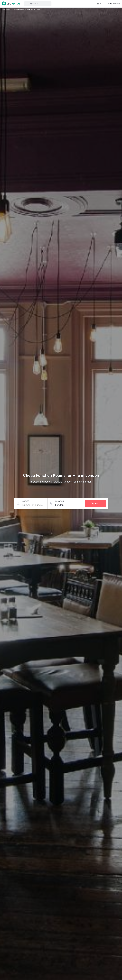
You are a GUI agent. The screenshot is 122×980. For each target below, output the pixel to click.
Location (59, 501)
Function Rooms (18, 10)
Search (96, 503)
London (8, 10)
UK (3, 10)
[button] (38, 4)
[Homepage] (11, 4)
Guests (26, 501)
